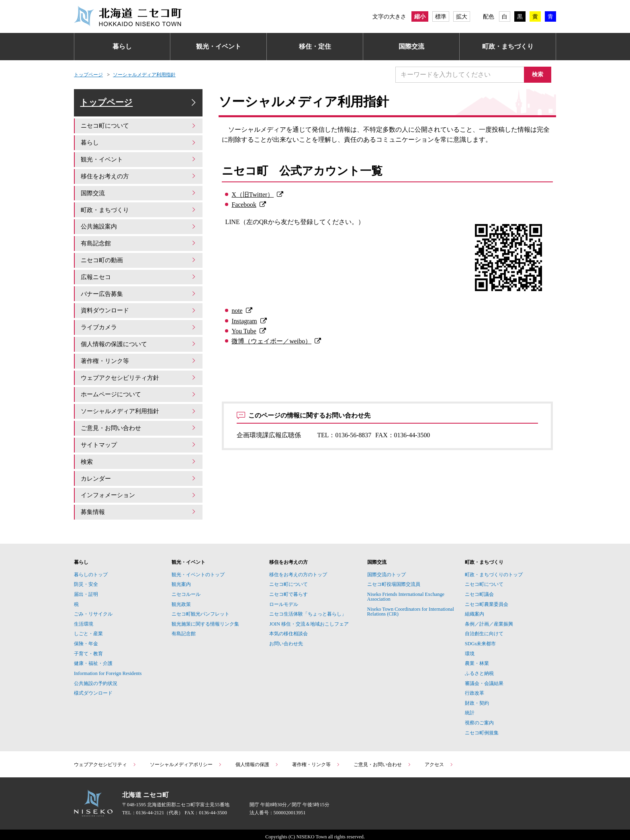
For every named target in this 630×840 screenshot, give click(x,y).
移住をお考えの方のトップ (298, 570)
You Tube (244, 331)
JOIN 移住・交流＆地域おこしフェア (309, 620)
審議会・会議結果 (484, 679)
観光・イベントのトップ (198, 570)
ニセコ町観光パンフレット (200, 610)
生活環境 (84, 620)
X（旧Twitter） (253, 195)
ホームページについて (139, 393)
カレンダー (139, 475)
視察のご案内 (479, 718)
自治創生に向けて (484, 630)
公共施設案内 (139, 229)
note (237, 311)
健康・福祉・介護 (93, 659)
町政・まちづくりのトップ (494, 570)
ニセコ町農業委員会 (487, 600)
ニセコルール (186, 590)
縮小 (420, 16)
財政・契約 (477, 699)
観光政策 (181, 600)
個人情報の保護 (257, 760)
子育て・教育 (88, 649)
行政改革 (475, 689)
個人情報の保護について (139, 344)
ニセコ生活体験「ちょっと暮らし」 (308, 610)
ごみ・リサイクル (93, 610)
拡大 (462, 16)
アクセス (439, 760)
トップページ (88, 75)
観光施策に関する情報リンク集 (205, 620)
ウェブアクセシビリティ (105, 760)
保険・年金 (86, 639)
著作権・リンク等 (139, 360)
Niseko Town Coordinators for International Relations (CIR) (411, 607)
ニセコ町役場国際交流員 (394, 580)
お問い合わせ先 (286, 639)
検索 (540, 74)
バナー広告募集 (139, 295)
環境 (470, 649)
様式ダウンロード (93, 689)
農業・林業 (477, 659)
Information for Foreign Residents (108, 669)
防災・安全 (86, 580)
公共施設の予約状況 (96, 679)
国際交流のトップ (387, 570)
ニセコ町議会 (479, 590)
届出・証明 (86, 590)
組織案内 (475, 610)
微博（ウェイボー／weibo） (271, 341)
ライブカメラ (139, 328)
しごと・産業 (88, 630)
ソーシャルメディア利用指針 (144, 75)
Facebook (244, 205)
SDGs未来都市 (480, 639)
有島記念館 (139, 246)
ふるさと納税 (479, 669)
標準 (441, 16)
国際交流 (411, 46)
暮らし (122, 46)
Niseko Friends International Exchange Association (406, 592)
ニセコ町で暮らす (288, 590)
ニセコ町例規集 (482, 728)
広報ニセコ (139, 278)
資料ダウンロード (139, 311)
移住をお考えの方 (139, 180)
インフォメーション (139, 492)
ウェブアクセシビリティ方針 (139, 377)
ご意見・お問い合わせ (139, 426)
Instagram (244, 321)
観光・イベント (219, 46)
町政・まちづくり (508, 46)
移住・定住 (315, 46)
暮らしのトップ (91, 570)
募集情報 (139, 508)
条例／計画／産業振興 (489, 620)
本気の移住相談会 (288, 630)
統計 (470, 709)
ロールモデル (284, 600)
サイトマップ (139, 442)
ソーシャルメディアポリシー (186, 760)
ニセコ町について (139, 131)
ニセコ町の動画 (139, 262)
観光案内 (181, 580)
